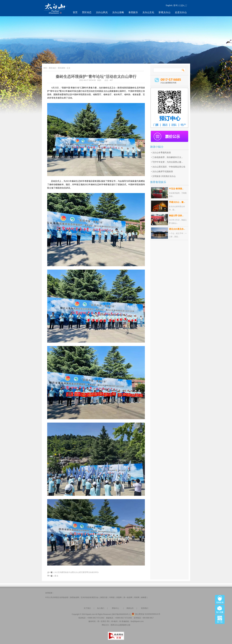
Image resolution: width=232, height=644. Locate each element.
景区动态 (87, 12)
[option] (96, 140)
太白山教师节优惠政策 (163, 172)
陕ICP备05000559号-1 (121, 614)
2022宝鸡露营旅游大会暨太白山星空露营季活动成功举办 (76, 572)
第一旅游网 (128, 597)
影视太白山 (165, 12)
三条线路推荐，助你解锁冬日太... (168, 157)
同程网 (137, 597)
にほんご (183, 5)
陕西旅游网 (75, 597)
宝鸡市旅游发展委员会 (90, 597)
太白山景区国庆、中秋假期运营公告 (169, 167)
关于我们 (87, 608)
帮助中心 (115, 608)
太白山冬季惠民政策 (162, 153)
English (169, 5)
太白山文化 (148, 12)
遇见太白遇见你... (177, 229)
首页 (75, 12)
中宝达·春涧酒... (176, 189)
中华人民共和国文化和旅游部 (57, 597)
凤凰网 (119, 597)
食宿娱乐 (133, 12)
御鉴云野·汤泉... (176, 216)
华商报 (112, 597)
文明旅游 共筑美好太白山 (164, 176)
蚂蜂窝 (144, 597)
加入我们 (101, 608)
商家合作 (130, 608)
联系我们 (145, 608)
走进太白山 (181, 12)
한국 (175, 5)
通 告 (56, 576)
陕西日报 (104, 597)
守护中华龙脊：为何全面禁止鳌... (168, 162)
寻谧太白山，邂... (177, 202)
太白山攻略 (118, 12)
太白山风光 (102, 12)
